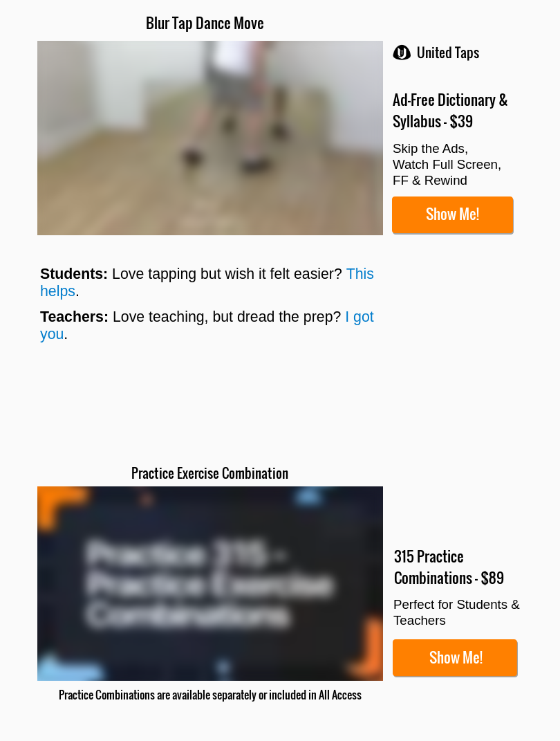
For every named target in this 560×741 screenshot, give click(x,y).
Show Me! (452, 213)
